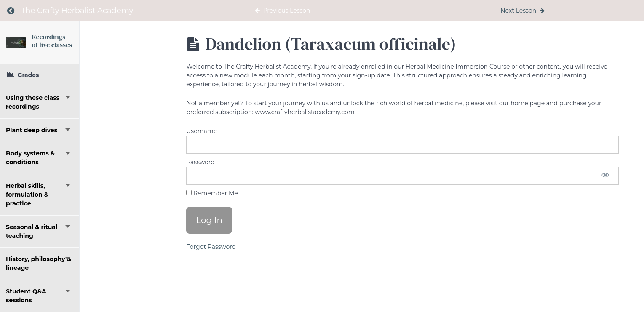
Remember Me (212, 193)
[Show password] (605, 176)
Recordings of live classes (94, 43)
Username (202, 131)
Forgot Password (211, 247)
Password (200, 162)
